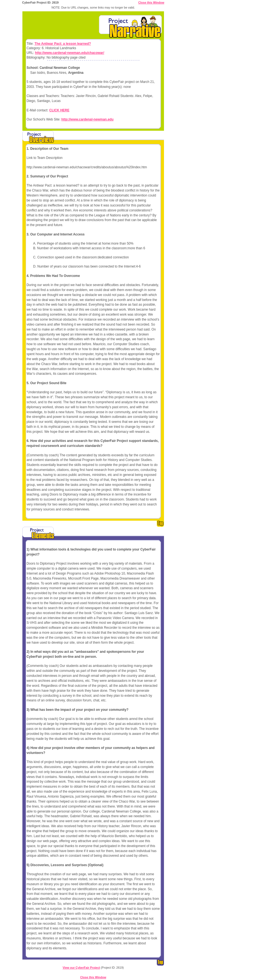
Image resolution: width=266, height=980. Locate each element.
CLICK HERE (59, 110)
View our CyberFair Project (81, 968)
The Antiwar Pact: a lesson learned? (63, 44)
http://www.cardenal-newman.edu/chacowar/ (69, 53)
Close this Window (151, 2)
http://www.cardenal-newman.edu (88, 119)
